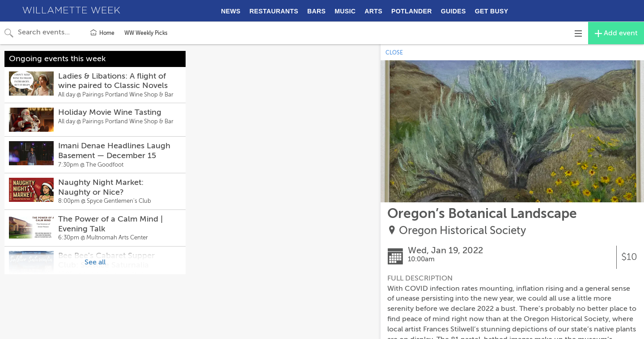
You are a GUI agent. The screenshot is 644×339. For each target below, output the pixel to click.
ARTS (373, 11)
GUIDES (453, 11)
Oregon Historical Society (462, 231)
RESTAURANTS (274, 11)
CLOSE (394, 53)
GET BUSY (492, 11)
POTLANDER (412, 11)
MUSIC (345, 11)
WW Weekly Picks (146, 33)
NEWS (231, 11)
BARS (316, 11)
